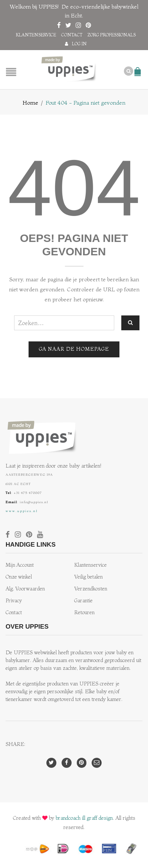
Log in (79, 44)
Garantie (83, 601)
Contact (72, 35)
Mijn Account (20, 565)
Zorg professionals (112, 35)
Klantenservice (36, 35)
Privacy (14, 601)
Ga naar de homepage (74, 349)
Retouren (84, 612)
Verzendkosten (91, 589)
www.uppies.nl (22, 511)
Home (30, 103)
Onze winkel (19, 577)
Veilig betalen (88, 577)
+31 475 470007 (28, 493)
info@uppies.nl (34, 502)
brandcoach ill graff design (84, 818)
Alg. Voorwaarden (25, 589)
